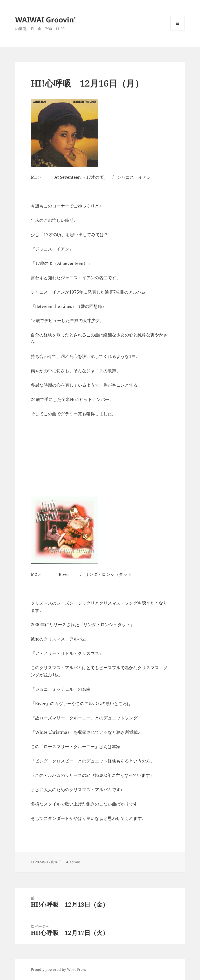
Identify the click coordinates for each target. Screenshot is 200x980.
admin (75, 862)
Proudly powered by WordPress (58, 969)
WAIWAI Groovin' (46, 20)
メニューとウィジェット (178, 30)
